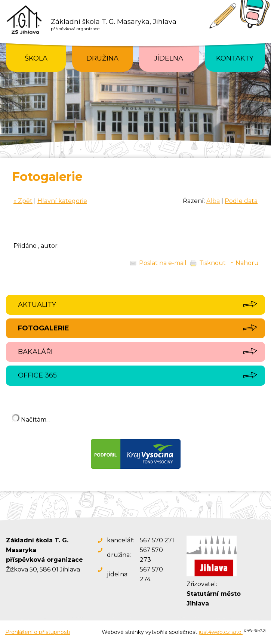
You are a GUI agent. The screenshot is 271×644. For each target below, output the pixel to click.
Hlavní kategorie (62, 201)
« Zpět (23, 201)
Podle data (241, 201)
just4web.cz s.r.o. (221, 632)
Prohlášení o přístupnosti (38, 632)
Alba (213, 201)
